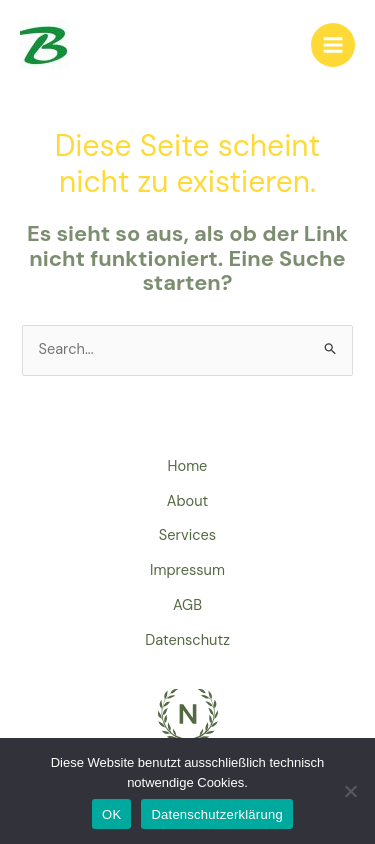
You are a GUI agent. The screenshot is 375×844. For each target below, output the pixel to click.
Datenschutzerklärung (216, 814)
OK (111, 814)
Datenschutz (187, 640)
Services (187, 535)
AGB (187, 605)
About (188, 501)
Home (188, 466)
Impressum (187, 570)
